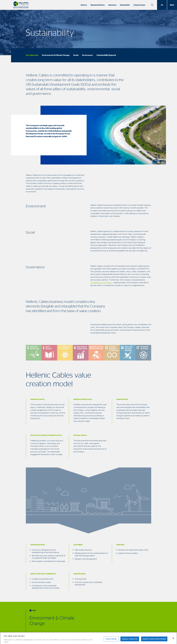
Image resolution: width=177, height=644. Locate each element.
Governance (87, 55)
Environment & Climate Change (56, 55)
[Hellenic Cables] (21, 5)
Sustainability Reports (106, 55)
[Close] (173, 639)
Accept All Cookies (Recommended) (154, 640)
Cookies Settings (111, 640)
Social (76, 55)
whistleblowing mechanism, (102, 282)
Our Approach (32, 55)
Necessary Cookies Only (130, 640)
